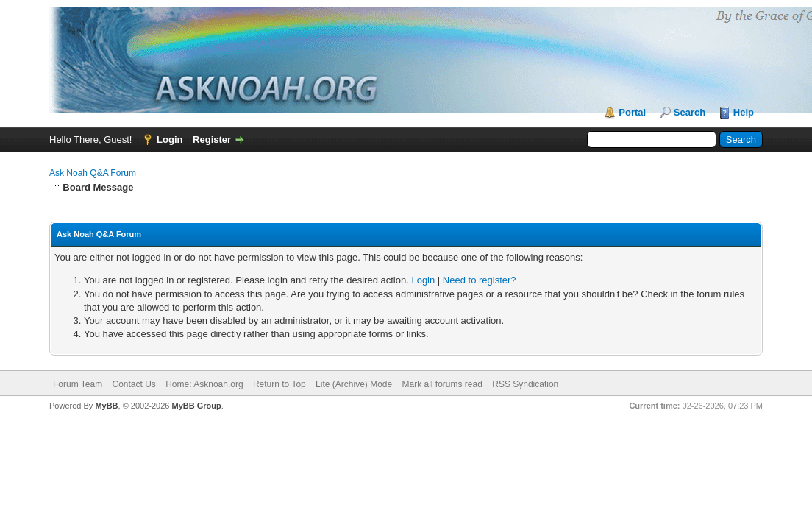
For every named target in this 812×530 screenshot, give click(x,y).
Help (744, 112)
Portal (632, 112)
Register (212, 139)
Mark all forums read (442, 384)
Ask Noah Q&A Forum (93, 173)
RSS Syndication (525, 384)
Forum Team (78, 384)
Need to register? (480, 280)
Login (170, 139)
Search (690, 112)
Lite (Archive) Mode (354, 384)
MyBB (106, 406)
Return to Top (279, 384)
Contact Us (133, 384)
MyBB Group (196, 406)
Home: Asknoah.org (204, 384)
